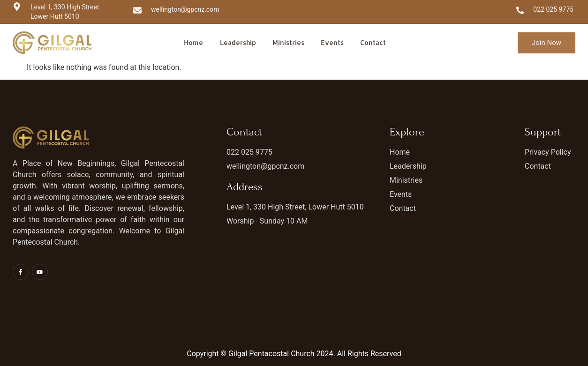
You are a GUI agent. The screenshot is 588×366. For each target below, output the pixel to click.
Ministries (289, 42)
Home (194, 42)
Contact (373, 42)
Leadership (238, 42)
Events (332, 42)
